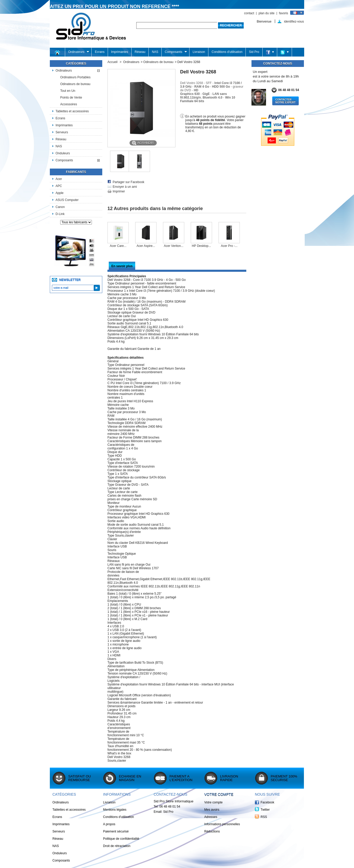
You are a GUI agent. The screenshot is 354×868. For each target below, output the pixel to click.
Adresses (211, 817)
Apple (60, 193)
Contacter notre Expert (285, 101)
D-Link (60, 214)
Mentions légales (115, 810)
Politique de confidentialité (121, 839)
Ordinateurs (77, 52)
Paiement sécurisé (116, 831)
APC (59, 186)
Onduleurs (63, 153)
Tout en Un (68, 91)
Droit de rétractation (117, 846)
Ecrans (100, 52)
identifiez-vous (294, 21)
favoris (284, 13)
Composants (174, 52)
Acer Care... (118, 246)
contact (249, 13)
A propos (109, 824)
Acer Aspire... (146, 246)
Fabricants (76, 172)
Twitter (265, 810)
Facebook (267, 802)
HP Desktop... (201, 246)
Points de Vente (71, 98)
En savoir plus (122, 266)
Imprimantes (120, 52)
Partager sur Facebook (128, 182)
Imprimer (119, 191)
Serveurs (62, 132)
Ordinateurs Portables (75, 77)
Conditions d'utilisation (227, 52)
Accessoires (69, 104)
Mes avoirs (212, 810)
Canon (60, 207)
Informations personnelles (222, 824)
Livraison (199, 52)
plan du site (266, 13)
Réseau (140, 52)
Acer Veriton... (173, 246)
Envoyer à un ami (125, 187)
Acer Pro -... (229, 246)
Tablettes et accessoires (72, 111)
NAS (155, 52)
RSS (264, 817)
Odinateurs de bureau (75, 84)
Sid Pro (254, 52)
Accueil (113, 62)
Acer (59, 179)
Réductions (212, 831)
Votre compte (219, 794)
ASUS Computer (67, 200)
